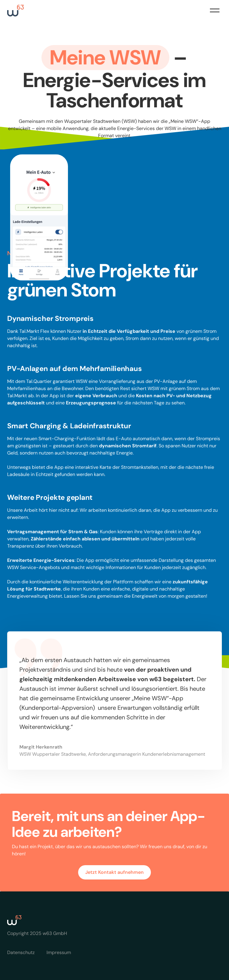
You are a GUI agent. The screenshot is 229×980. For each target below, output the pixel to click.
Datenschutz (21, 952)
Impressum (59, 952)
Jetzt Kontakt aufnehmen (114, 872)
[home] (16, 11)
